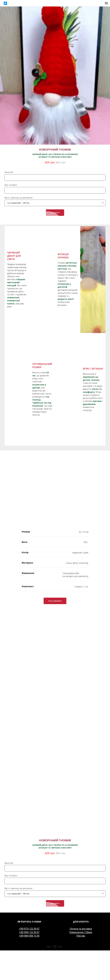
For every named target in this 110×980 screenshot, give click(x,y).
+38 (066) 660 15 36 (29, 836)
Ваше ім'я (9, 172)
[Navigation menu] (106, 3)
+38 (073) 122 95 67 (29, 829)
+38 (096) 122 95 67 (29, 832)
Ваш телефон (11, 185)
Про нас (81, 836)
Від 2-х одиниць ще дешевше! (18, 198)
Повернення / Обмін (81, 832)
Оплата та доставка (81, 829)
